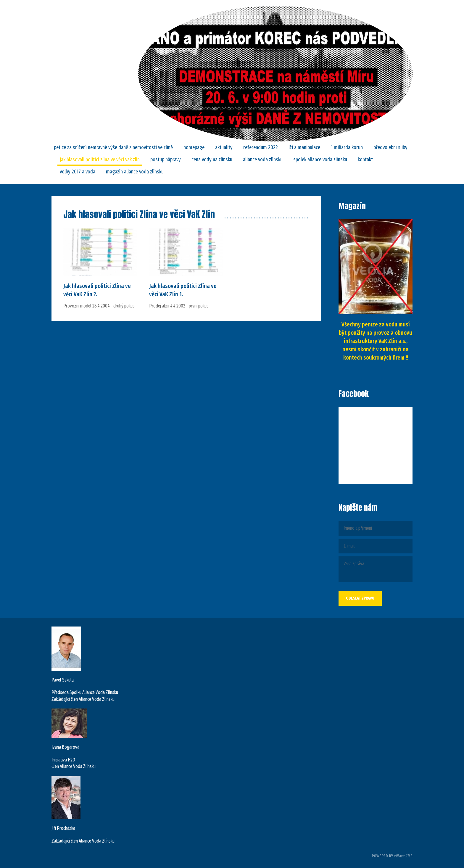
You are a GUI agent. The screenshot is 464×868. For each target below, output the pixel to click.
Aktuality (224, 147)
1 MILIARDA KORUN (347, 147)
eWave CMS (403, 856)
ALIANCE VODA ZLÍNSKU (263, 160)
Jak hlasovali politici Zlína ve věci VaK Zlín (100, 160)
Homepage (194, 147)
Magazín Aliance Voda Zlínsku (135, 172)
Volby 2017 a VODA (78, 172)
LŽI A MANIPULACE (304, 147)
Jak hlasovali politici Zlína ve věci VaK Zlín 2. (97, 290)
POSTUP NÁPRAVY (166, 160)
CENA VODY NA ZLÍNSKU (212, 160)
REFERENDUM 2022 (261, 147)
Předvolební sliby (390, 147)
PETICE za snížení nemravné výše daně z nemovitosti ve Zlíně (113, 147)
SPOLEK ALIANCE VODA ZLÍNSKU (320, 160)
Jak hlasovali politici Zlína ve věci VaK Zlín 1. (183, 290)
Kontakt (365, 160)
